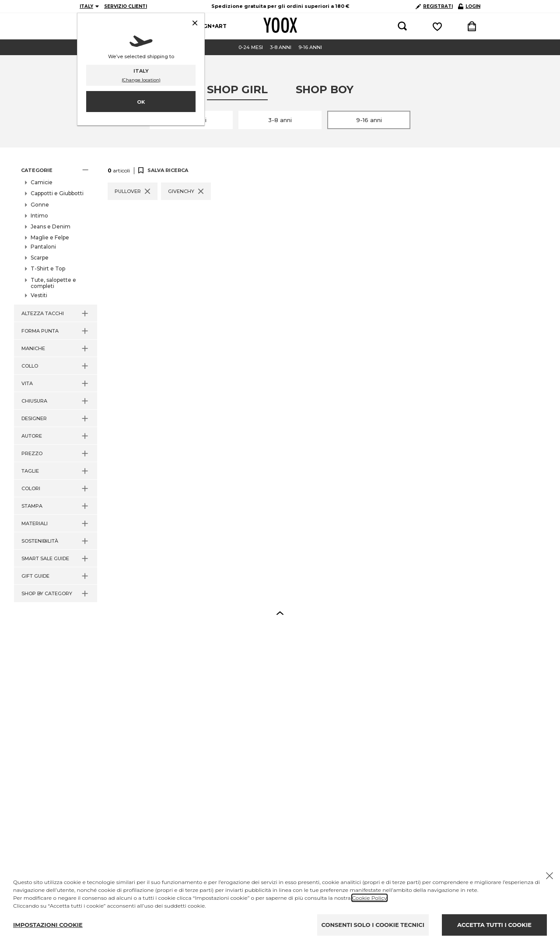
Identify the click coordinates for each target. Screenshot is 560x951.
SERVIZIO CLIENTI (126, 6)
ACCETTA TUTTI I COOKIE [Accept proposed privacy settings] (494, 925)
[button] (56, 170)
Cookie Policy (369, 898)
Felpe (46, 251)
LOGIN (469, 6)
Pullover (50, 260)
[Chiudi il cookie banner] (549, 876)
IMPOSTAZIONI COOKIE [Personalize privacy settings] (48, 925)
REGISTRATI (434, 6)
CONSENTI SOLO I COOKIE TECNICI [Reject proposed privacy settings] (373, 925)
